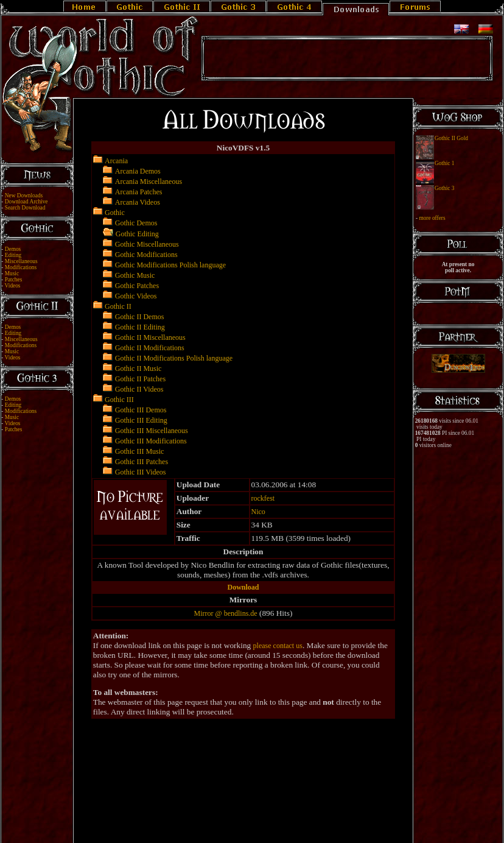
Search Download (25, 208)
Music (12, 273)
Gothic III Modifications (151, 441)
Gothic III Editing (141, 420)
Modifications (21, 267)
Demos (13, 249)
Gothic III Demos (141, 410)
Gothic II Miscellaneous (150, 337)
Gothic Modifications (146, 255)
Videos (13, 286)
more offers (432, 218)
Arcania (116, 161)
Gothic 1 (444, 163)
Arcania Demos (138, 171)
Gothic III (119, 400)
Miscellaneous (21, 261)
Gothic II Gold (451, 138)
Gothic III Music (140, 451)
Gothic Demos (136, 223)
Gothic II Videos (139, 389)
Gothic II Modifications (150, 348)
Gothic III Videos (141, 472)
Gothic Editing (137, 234)
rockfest (263, 498)
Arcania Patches (139, 192)
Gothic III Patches (142, 462)
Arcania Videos (138, 202)
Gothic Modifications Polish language (170, 265)
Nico (258, 512)
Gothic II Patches (140, 379)
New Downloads (24, 196)
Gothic (115, 213)
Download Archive (26, 202)
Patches (14, 280)
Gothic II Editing (140, 327)
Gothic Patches (137, 286)
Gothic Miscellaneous (147, 244)
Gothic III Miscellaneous (152, 431)
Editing (13, 255)
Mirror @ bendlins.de (226, 613)
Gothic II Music (138, 369)
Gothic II (118, 306)
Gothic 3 (444, 188)
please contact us (278, 646)
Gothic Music (135, 275)
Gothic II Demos (140, 317)
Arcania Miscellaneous (149, 182)
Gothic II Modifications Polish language (174, 358)
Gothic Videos (136, 296)
